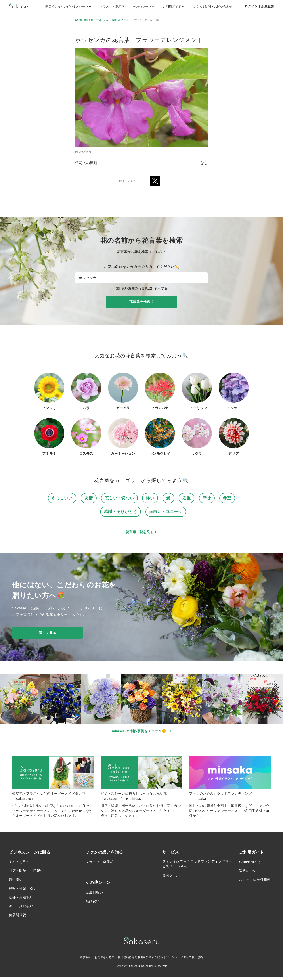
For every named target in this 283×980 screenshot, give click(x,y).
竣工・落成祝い (22, 909)
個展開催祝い (20, 918)
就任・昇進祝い (22, 900)
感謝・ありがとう (120, 512)
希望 (229, 498)
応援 (188, 498)
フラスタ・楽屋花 (112, 7)
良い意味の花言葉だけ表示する (142, 288)
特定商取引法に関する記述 (146, 960)
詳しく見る (48, 634)
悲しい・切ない (119, 498)
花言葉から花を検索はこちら (141, 252)
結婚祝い (93, 904)
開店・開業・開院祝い (27, 874)
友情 (88, 498)
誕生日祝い (95, 895)
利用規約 (120, 960)
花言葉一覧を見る (141, 533)
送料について (250, 874)
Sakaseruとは (251, 865)
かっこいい (60, 498)
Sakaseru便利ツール (89, 20)
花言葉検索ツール (118, 20)
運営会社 (78, 960)
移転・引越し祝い (24, 891)
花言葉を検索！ (141, 301)
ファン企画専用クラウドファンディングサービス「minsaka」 (196, 868)
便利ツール (172, 879)
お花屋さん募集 (99, 960)
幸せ (209, 498)
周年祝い (16, 883)
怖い (151, 498)
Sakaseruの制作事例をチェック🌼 (142, 732)
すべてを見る (20, 865)
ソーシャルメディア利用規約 (191, 960)
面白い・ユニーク (167, 512)
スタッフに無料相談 (256, 883)
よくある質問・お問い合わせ (213, 7)
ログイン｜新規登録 (259, 6)
